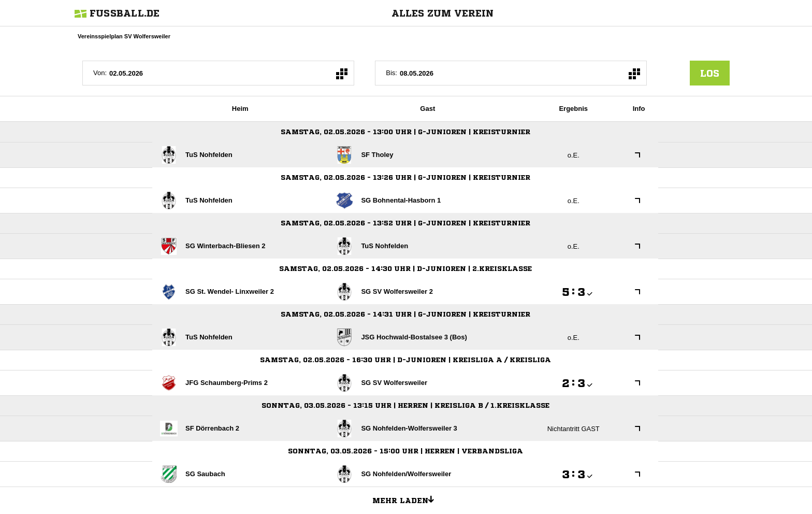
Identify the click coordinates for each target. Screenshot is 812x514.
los (710, 73)
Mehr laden (407, 499)
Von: (100, 73)
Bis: (392, 73)
